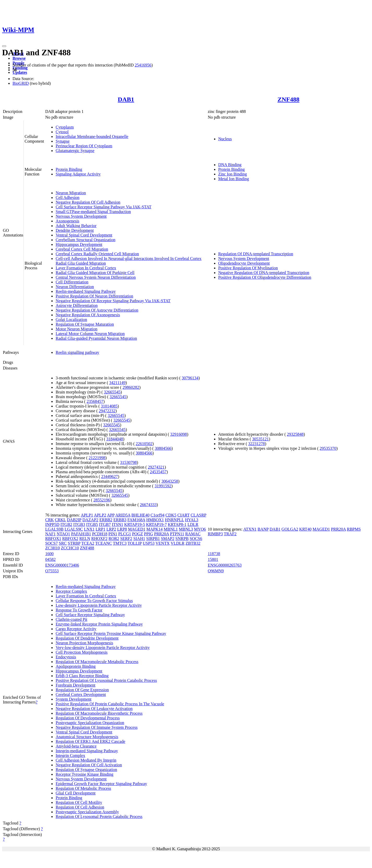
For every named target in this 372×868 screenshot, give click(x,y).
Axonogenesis (67, 221)
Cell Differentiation (72, 282)
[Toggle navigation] (4, 46)
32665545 (112, 392)
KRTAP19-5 (135, 524)
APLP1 (87, 515)
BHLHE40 (140, 515)
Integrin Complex (70, 755)
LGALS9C (74, 529)
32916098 (179, 434)
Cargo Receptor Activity (76, 629)
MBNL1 (171, 529)
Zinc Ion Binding (233, 174)
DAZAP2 (90, 520)
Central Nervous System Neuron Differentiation (96, 277)
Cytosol (62, 132)
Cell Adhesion (67, 198)
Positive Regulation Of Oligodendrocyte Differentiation (265, 277)
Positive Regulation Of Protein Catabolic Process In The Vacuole (110, 704)
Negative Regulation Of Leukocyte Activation (94, 709)
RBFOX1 (53, 539)
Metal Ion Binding (234, 179)
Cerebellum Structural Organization (85, 240)
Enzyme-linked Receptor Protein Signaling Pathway (99, 624)
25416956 (143, 65)
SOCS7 (51, 543)
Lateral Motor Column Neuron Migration (90, 334)
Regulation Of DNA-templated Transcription (256, 254)
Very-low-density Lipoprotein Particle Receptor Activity (103, 648)
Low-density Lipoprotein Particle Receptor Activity (99, 605)
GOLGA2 (290, 529)
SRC (63, 543)
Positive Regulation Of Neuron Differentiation (94, 296)
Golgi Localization (71, 320)
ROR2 (114, 539)
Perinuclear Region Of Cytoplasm (84, 146)
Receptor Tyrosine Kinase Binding (84, 774)
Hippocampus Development (79, 244)
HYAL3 (192, 520)
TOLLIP (135, 543)
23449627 (109, 477)
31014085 (109, 406)
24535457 (158, 472)
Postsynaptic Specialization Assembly (87, 812)
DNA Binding (230, 165)
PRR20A (161, 534)
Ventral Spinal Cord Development (84, 235)
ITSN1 (118, 524)
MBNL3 (186, 529)
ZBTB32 (193, 543)
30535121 (260, 439)
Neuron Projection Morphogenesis (84, 643)
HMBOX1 (155, 520)
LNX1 (89, 529)
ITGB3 (79, 524)
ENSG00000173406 (62, 565)
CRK (49, 520)
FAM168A (136, 520)
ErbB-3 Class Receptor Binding (82, 676)
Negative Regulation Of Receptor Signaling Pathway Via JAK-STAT (113, 301)
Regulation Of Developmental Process (88, 718)
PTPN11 (177, 534)
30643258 (170, 481)
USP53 (148, 543)
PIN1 (113, 534)
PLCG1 (125, 534)
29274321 (156, 467)
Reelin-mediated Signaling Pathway (86, 291)
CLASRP (198, 515)
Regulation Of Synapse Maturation (85, 324)
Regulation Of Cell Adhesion (80, 807)
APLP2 (100, 515)
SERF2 (126, 539)
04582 (50, 559)
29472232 (107, 411)
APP (111, 515)
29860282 (131, 387)
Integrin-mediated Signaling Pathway (87, 751)
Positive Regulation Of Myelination (248, 268)
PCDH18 (100, 534)
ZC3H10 (52, 548)
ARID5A (123, 515)
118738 (214, 554)
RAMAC (193, 534)
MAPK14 (155, 529)
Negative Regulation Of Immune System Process (96, 727)
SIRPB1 (153, 539)
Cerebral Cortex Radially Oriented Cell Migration (97, 254)
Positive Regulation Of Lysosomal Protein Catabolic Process (106, 680)
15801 (213, 559)
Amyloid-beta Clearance (76, 746)
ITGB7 (105, 524)
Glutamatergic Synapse (75, 151)
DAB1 (126, 99)
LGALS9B (54, 529)
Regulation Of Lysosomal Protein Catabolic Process (99, 817)
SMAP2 (168, 539)
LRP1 (100, 529)
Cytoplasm (65, 127)
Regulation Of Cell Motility (79, 802)
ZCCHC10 (70, 548)
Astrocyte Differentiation (77, 305)
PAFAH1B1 (81, 534)
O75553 (52, 571)
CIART (184, 515)
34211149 (117, 383)
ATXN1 (250, 529)
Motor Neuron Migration (76, 329)
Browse (19, 58)
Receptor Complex (71, 591)
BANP (263, 529)
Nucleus (225, 139)
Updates (20, 72)
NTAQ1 (63, 534)
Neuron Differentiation (75, 287)
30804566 (163, 448)
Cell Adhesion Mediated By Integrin (86, 760)
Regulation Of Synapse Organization (86, 770)
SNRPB (182, 539)
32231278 (257, 444)
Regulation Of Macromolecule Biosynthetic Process (99, 713)
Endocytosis (66, 657)
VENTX (163, 543)
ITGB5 (92, 524)
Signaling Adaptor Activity (78, 174)
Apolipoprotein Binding (75, 666)
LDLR (193, 524)
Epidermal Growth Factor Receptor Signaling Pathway (101, 784)
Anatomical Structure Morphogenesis (87, 737)
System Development (73, 699)
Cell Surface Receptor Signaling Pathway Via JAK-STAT (103, 207)
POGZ (138, 534)
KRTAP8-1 (177, 524)
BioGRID (21, 83)
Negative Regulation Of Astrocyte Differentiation (97, 310)
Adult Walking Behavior (76, 226)
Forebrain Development (75, 685)
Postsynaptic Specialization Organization (90, 723)
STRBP (74, 543)
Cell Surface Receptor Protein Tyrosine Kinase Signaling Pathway (111, 633)
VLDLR (177, 543)
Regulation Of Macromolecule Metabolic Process (97, 662)
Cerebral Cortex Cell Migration (82, 249)
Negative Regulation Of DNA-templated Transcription (264, 273)
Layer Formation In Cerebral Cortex (86, 268)
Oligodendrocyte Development (244, 263)
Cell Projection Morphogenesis (81, 652)
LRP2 (111, 529)
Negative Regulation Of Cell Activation (89, 765)
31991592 (163, 486)
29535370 (328, 448)
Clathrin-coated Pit (71, 619)
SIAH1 (139, 539)
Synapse (62, 141)
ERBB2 (106, 520)
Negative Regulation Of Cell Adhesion (88, 202)
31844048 (115, 439)
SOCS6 (196, 539)
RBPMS (354, 529)
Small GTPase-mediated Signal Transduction (93, 212)
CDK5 (171, 515)
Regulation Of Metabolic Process (83, 788)
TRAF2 (230, 534)
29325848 (295, 434)
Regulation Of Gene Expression (82, 690)
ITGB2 (66, 524)
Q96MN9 (216, 571)
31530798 (129, 462)
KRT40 (305, 529)
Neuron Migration (71, 193)
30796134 (190, 378)
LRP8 (122, 529)
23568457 (95, 401)
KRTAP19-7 (156, 524)
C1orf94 (157, 515)
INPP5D (52, 524)
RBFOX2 (70, 539)
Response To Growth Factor (79, 610)
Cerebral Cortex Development (81, 694)
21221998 (97, 458)
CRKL (60, 520)
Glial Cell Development (75, 793)
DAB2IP (74, 520)
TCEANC (103, 543)
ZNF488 (288, 99)
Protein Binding (69, 169)
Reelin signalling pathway (77, 352)
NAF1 (50, 534)
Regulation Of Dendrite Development (87, 638)
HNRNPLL (175, 520)
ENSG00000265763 (225, 565)
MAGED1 (137, 529)
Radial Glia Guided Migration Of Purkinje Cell (95, 273)
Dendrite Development (75, 230)
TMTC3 (120, 543)
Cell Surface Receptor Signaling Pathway (90, 615)
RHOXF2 (99, 539)
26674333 (148, 505)
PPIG (148, 534)
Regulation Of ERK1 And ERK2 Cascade (90, 741)
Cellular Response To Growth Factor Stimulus (94, 601)
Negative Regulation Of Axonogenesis (88, 315)
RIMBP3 (215, 534)
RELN (85, 539)
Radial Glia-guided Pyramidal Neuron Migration (96, 338)
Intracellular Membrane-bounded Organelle (92, 136)
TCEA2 (88, 543)
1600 (49, 554)
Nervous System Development (81, 216)
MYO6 (200, 529)
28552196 (102, 500)
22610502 (144, 444)
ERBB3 (120, 520)
